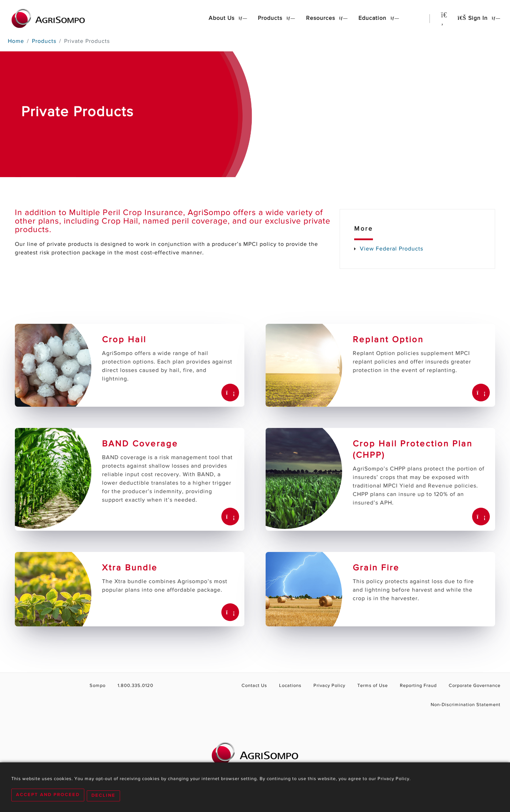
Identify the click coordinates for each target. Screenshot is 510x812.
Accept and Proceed (48, 796)
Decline (105, 796)
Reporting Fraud (420, 686)
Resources (321, 18)
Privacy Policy (333, 686)
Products (271, 18)
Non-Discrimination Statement (467, 705)
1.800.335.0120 (131, 686)
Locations (294, 686)
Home (16, 41)
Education (373, 18)
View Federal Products (392, 249)
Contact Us (259, 686)
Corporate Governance (475, 686)
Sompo (94, 686)
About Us (222, 18)
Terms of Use (375, 686)
